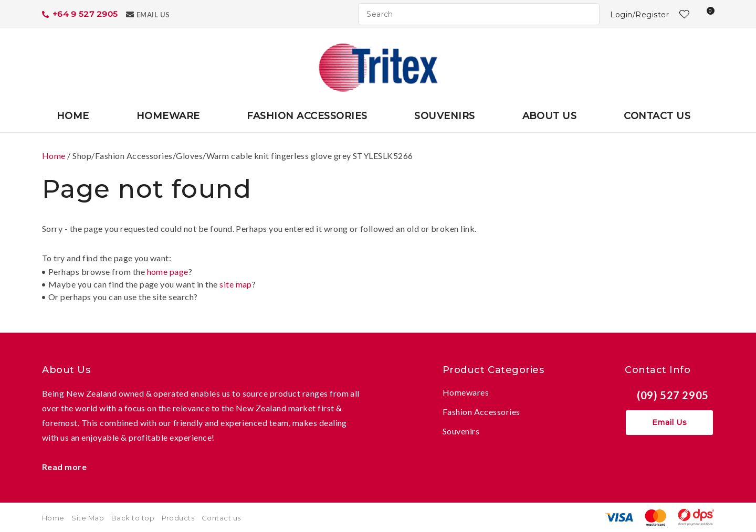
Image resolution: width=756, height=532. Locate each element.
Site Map (88, 518)
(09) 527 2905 (673, 395)
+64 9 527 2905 (85, 14)
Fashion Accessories (307, 116)
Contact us (221, 518)
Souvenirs (444, 116)
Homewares (466, 392)
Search (587, 14)
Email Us (153, 15)
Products (178, 518)
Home (73, 116)
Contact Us (657, 116)
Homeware (168, 116)
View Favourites (683, 14)
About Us (550, 116)
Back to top (133, 518)
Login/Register (639, 15)
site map (236, 284)
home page (168, 272)
